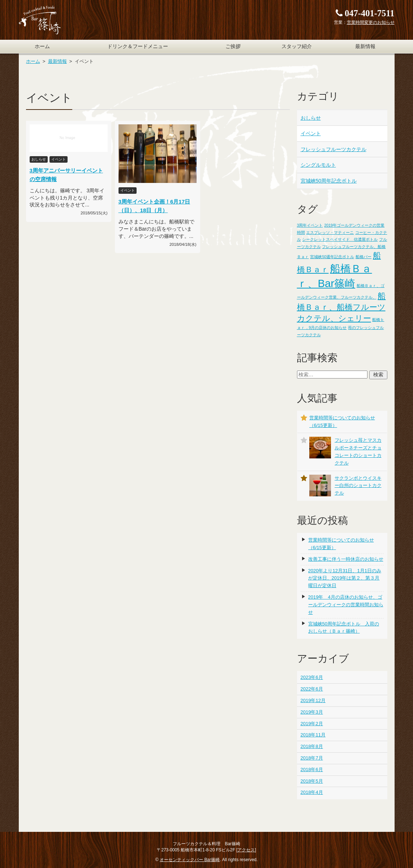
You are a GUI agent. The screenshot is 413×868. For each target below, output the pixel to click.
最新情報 (365, 46)
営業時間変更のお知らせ (371, 22)
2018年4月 (312, 792)
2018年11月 (313, 735)
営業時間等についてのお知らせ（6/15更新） (341, 544)
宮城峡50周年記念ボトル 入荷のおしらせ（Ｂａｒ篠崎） (344, 628)
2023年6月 (312, 677)
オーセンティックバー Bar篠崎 (190, 860)
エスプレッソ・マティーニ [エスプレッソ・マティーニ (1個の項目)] (330, 232)
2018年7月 (312, 758)
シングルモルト (318, 165)
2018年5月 (312, 781)
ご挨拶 (233, 46)
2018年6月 (312, 769)
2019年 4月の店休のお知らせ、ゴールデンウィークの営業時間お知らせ (346, 605)
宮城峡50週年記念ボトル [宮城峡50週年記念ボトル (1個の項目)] (332, 257)
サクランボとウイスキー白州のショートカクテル (358, 486)
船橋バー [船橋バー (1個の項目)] (363, 257)
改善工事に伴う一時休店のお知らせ (346, 559)
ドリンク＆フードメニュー (138, 46)
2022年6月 (312, 689)
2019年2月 (312, 724)
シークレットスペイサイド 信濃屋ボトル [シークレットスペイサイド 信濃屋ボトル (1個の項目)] (340, 239)
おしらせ (311, 118)
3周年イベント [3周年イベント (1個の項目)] (310, 225)
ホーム (42, 46)
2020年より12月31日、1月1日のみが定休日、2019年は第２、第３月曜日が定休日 (345, 578)
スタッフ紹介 (297, 46)
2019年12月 (313, 700)
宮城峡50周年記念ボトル (329, 181)
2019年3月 (312, 712)
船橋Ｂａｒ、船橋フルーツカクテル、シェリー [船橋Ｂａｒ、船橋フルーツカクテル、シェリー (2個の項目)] (341, 307)
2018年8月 (312, 746)
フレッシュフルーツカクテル (334, 149)
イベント (311, 133)
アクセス (246, 850)
